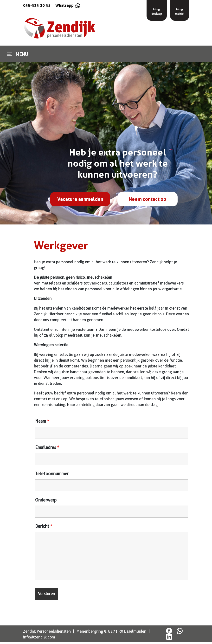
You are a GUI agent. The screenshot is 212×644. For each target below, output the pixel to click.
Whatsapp (67, 5)
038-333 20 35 (37, 5)
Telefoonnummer (52, 474)
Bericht (44, 526)
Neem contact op (148, 199)
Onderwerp (46, 500)
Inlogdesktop (157, 11)
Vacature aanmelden (80, 199)
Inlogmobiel (180, 11)
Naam (42, 421)
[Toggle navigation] (9, 54)
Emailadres (47, 447)
